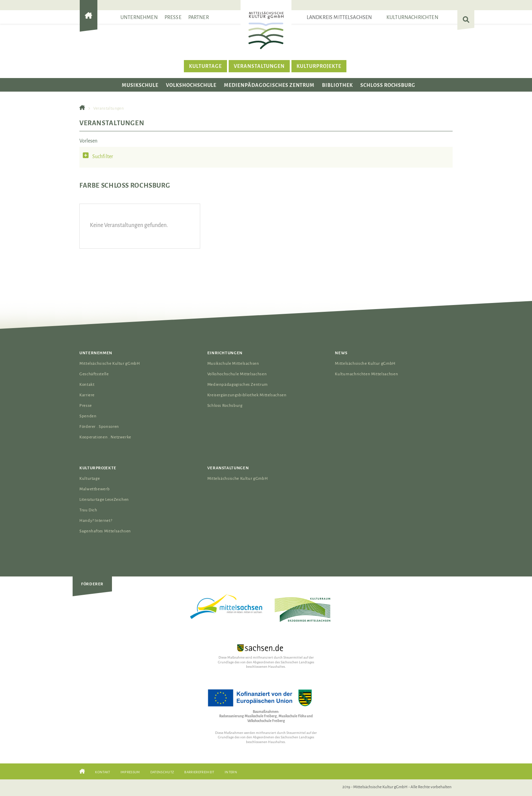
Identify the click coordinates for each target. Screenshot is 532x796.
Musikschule (140, 85)
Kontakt (87, 385)
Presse (173, 17)
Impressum (130, 772)
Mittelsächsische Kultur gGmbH (110, 364)
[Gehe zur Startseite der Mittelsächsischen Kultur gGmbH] (89, 21)
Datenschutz (162, 772)
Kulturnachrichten (412, 17)
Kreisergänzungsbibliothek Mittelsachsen (247, 395)
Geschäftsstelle (94, 374)
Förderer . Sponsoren (99, 427)
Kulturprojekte (319, 66)
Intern (231, 772)
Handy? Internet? (96, 521)
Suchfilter (103, 156)
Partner (199, 17)
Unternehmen (139, 17)
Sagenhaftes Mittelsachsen (105, 531)
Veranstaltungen (259, 66)
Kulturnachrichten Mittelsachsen (366, 374)
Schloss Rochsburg (388, 85)
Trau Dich (88, 510)
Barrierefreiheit (199, 772)
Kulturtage (205, 66)
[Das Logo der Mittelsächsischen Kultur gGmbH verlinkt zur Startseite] (266, 30)
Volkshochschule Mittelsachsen (237, 374)
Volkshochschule (191, 85)
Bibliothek (337, 85)
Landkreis (339, 17)
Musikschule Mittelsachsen (233, 364)
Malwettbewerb (94, 489)
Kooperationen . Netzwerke (105, 437)
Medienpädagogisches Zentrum (269, 85)
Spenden (88, 416)
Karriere (87, 395)
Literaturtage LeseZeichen (104, 500)
